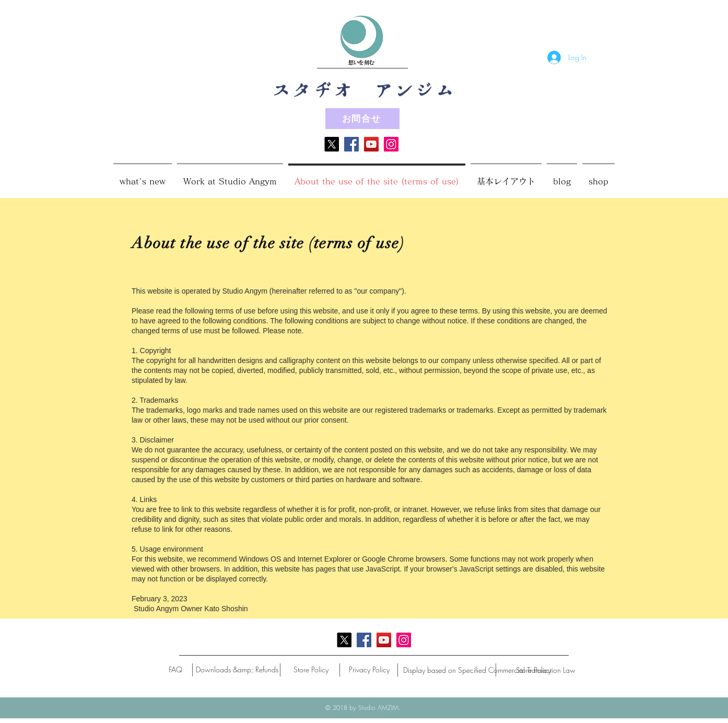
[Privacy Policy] (369, 670)
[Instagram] (391, 144)
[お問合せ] (362, 119)
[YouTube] (371, 144)
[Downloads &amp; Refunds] (237, 670)
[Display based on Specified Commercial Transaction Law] (489, 670)
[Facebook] (351, 144)
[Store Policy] (311, 670)
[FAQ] (175, 670)
